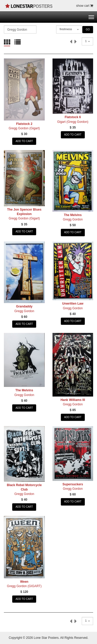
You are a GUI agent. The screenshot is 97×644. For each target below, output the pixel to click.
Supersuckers (73, 484)
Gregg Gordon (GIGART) (24, 586)
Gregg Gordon (73, 219)
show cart (85, 6)
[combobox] (69, 29)
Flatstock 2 (24, 124)
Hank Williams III (73, 400)
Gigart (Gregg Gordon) (73, 122)
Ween (24, 582)
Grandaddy (24, 306)
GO (88, 29)
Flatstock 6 (73, 117)
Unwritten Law (73, 304)
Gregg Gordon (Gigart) (24, 128)
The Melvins (73, 215)
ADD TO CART (24, 141)
